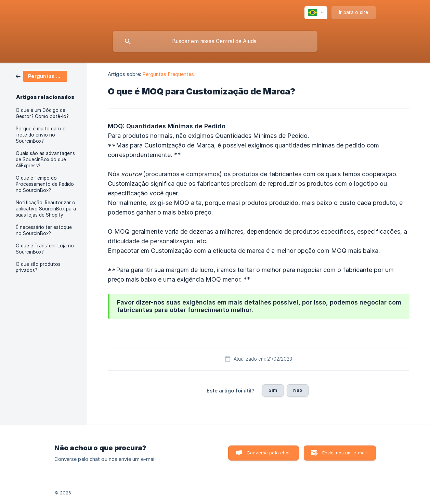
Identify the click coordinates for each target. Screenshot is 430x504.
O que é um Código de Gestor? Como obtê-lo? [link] (42, 113)
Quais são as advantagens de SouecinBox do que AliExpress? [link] (45, 159)
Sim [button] (273, 390)
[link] (41, 76)
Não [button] (298, 390)
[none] (316, 13)
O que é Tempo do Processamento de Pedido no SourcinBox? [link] (45, 184)
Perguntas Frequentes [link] (168, 74)
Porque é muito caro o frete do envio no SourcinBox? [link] (41, 135)
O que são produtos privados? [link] (38, 267)
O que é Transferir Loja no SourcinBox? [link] (45, 249)
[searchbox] (215, 41)
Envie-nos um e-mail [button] (345, 453)
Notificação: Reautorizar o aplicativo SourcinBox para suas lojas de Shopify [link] (46, 209)
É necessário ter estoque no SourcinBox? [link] (44, 230)
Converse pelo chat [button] (268, 453)
